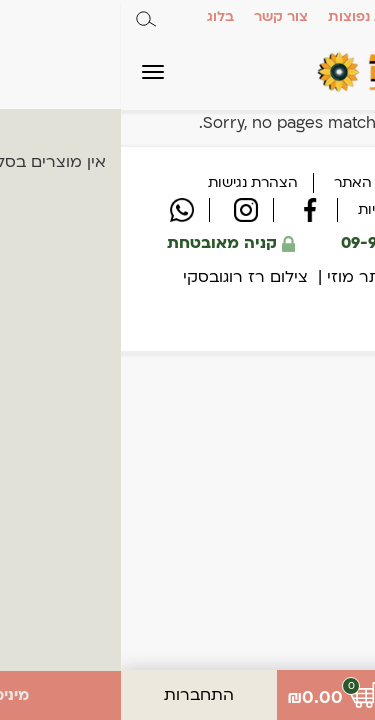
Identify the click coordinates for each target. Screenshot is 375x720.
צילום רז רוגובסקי (124, 277)
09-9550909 (275, 243)
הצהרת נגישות (132, 182)
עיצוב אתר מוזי (260, 277)
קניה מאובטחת (110, 243)
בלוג (99, 16)
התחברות (78, 695)
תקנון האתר (250, 182)
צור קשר (160, 16)
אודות (336, 16)
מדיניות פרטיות (283, 209)
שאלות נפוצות (252, 16)
